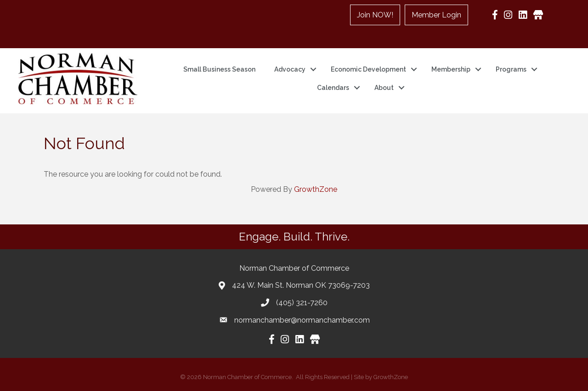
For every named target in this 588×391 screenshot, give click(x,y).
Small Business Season (219, 69)
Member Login (436, 15)
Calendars (333, 88)
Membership (451, 69)
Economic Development (368, 69)
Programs (511, 69)
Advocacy (290, 69)
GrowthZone (316, 189)
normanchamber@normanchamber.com (302, 320)
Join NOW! (375, 15)
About (384, 88)
